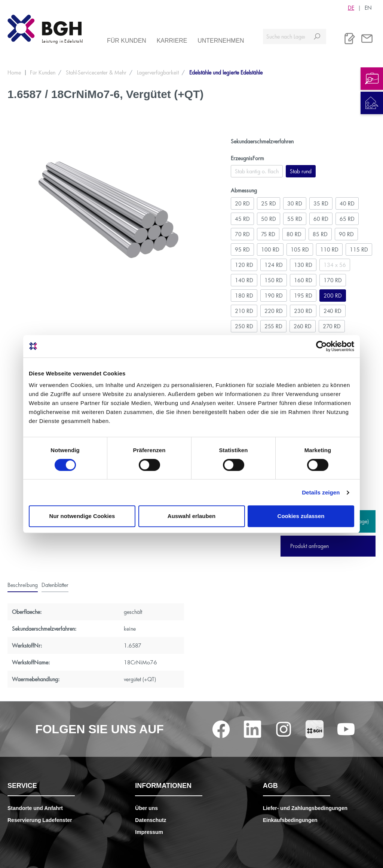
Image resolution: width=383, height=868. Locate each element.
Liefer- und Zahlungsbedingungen (305, 808)
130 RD (303, 265)
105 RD (300, 249)
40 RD (347, 203)
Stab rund (301, 171)
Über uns (146, 808)
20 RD (242, 203)
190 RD (274, 296)
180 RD (244, 296)
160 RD (303, 280)
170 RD (333, 280)
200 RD (333, 296)
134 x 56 (335, 265)
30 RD (295, 203)
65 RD (347, 219)
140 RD (244, 280)
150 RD (274, 280)
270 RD (332, 326)
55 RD (295, 219)
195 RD (303, 296)
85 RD (320, 234)
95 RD (242, 249)
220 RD (274, 311)
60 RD (321, 219)
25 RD (269, 203)
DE (351, 7)
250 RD (244, 326)
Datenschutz (151, 820)
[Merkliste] (350, 39)
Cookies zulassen (301, 516)
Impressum (149, 832)
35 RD (321, 203)
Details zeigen (321, 492)
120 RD (244, 265)
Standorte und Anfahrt (35, 808)
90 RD (346, 234)
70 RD (242, 234)
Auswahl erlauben (191, 516)
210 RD (244, 311)
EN (368, 7)
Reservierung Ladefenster (40, 820)
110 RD (329, 249)
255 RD (273, 326)
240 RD (333, 311)
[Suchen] (317, 36)
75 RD (268, 234)
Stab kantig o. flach (257, 171)
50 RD (269, 219)
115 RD (359, 249)
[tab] (23, 585)
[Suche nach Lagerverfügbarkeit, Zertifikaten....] (286, 36)
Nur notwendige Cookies (82, 516)
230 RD (303, 311)
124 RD (274, 265)
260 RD (303, 326)
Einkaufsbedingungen (290, 820)
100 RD (270, 249)
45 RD (242, 219)
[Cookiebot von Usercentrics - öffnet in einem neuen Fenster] (321, 346)
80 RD (294, 234)
